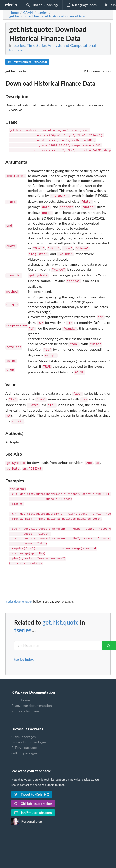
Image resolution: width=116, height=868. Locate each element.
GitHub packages (24, 740)
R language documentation (32, 693)
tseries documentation (19, 589)
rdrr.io (11, 5)
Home (14, 13)
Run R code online (25, 698)
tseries (23, 617)
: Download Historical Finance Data (47, 16)
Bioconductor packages (29, 729)
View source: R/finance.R (27, 62)
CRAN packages (23, 724)
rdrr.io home (21, 687)
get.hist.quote (61, 609)
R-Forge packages (25, 735)
